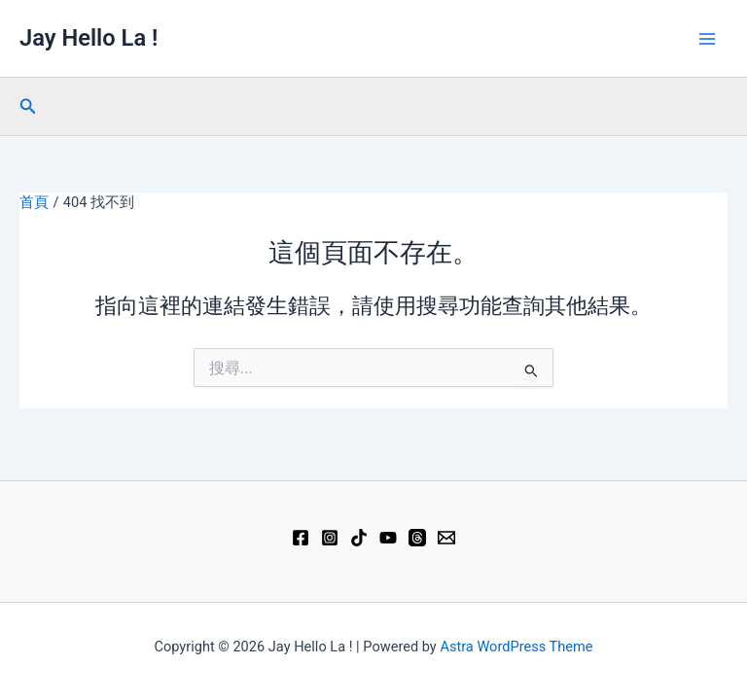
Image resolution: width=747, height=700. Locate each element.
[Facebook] (301, 538)
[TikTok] (359, 538)
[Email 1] (446, 538)
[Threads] (417, 538)
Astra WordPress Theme (516, 647)
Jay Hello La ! (89, 38)
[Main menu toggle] (707, 39)
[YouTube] (388, 538)
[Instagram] (330, 538)
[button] (28, 106)
